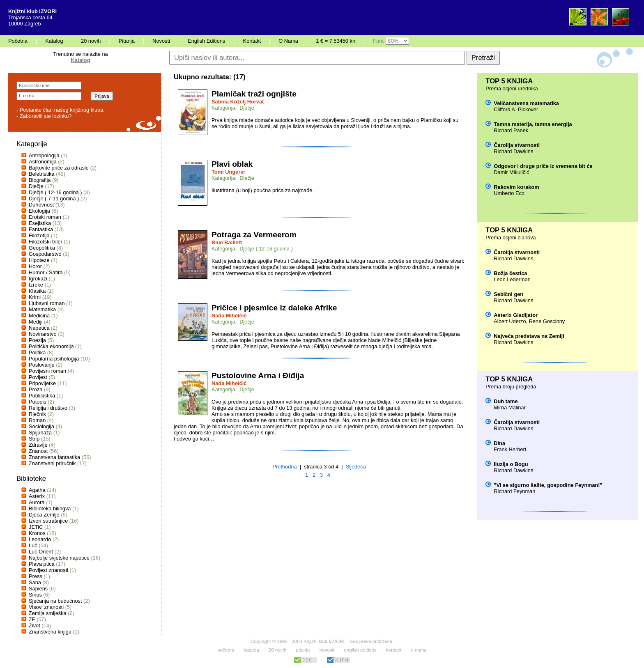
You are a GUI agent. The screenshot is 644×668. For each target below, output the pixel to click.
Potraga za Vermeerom (254, 235)
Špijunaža (40, 433)
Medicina (39, 316)
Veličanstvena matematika (526, 103)
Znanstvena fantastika (54, 457)
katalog (251, 650)
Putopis (38, 402)
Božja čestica (510, 273)
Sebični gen (508, 294)
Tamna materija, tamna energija (533, 124)
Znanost (38, 451)
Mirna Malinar (510, 407)
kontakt (394, 650)
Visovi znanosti (46, 607)
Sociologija (41, 426)
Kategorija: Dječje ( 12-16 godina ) (252, 249)
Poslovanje (42, 365)
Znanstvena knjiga (50, 632)
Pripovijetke (42, 383)
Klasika (37, 291)
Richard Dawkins (513, 151)
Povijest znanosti (48, 570)
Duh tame (506, 401)
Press (36, 576)
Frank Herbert (510, 449)
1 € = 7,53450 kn (336, 41)
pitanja (303, 650)
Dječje (36, 186)
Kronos (37, 533)
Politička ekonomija (51, 346)
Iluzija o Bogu (511, 464)
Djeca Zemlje (44, 515)
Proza (36, 389)
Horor (35, 266)
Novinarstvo (43, 334)
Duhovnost (41, 205)
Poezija (37, 340)
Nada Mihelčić (229, 316)
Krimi (35, 297)
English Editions (206, 41)
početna (226, 650)
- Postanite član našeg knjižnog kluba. (61, 110)
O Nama (288, 41)
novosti (327, 650)
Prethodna (285, 467)
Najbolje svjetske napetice (59, 558)
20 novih (91, 41)
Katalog (54, 41)
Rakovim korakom (516, 187)
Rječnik (37, 414)
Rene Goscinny (547, 321)
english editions (360, 650)
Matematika (42, 309)
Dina (499, 443)
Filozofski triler (46, 242)
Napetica (39, 328)
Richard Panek (511, 130)
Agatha (37, 490)
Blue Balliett (227, 242)
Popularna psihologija (54, 359)
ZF (32, 619)
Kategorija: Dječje (233, 108)
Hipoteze (39, 260)
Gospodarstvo (45, 254)
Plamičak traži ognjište (254, 94)
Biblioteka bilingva (50, 508)
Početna (18, 41)
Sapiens (38, 589)
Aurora (37, 502)
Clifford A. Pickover (516, 109)
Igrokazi (38, 279)
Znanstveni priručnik (52, 463)
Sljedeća (356, 467)
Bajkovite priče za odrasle (59, 168)
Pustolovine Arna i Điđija (258, 375)
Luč (33, 545)
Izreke (36, 285)
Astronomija (43, 162)
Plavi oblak (232, 164)
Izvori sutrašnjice (48, 521)
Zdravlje (38, 445)
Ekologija (39, 211)
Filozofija (39, 235)
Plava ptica (42, 564)
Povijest (38, 377)
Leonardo (40, 539)
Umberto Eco (509, 193)
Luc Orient (41, 552)
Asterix (37, 496)
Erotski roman (45, 217)
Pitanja (127, 41)
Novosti (161, 41)
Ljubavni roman (47, 303)
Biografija (40, 180)
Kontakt (252, 41)
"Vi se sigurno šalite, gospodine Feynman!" (548, 485)
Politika (37, 352)
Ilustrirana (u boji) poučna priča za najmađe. (263, 190)
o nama (419, 650)
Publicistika (42, 396)
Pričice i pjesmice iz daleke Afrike (274, 308)
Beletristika (42, 174)
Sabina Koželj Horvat (238, 102)
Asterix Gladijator (516, 315)
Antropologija (44, 155)
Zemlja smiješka (48, 613)
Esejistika (40, 223)
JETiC (36, 527)
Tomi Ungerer (228, 172)
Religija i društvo (48, 408)
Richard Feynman (514, 491)
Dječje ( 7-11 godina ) (54, 199)
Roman (37, 420)
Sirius (35, 595)
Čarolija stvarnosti (517, 145)
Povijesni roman (47, 371)
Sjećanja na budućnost (55, 601)
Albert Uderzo (510, 321)
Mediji (36, 322)
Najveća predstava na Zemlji (529, 336)
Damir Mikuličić (511, 172)
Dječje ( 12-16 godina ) (55, 192)
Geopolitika (42, 248)
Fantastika (41, 229)
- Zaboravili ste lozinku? (44, 116)
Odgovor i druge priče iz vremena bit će (543, 166)
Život (34, 626)
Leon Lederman (512, 279)
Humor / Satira (46, 272)
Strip (34, 439)
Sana (35, 582)
